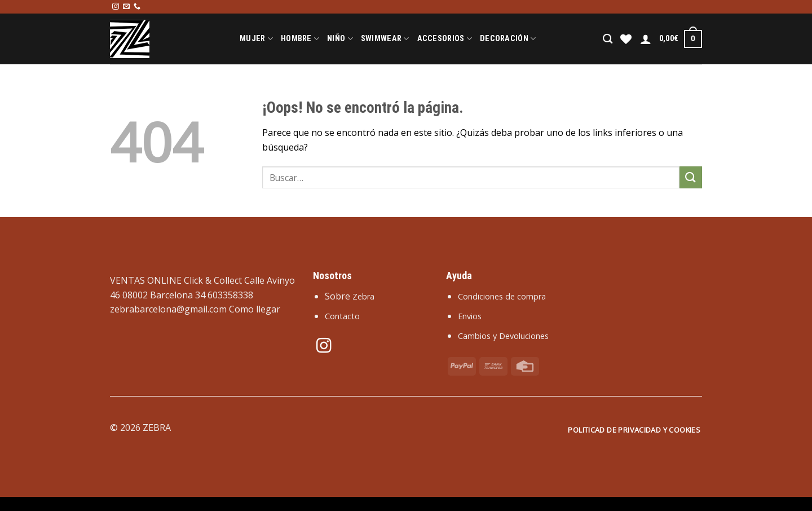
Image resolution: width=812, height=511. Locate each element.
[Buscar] (608, 39)
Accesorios (445, 39)
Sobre (350, 296)
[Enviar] (691, 177)
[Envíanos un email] (126, 7)
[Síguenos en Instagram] (116, 7)
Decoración (508, 39)
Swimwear (385, 39)
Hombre (300, 39)
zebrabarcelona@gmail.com (168, 309)
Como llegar (255, 309)
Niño (340, 39)
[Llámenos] (137, 7)
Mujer (256, 39)
